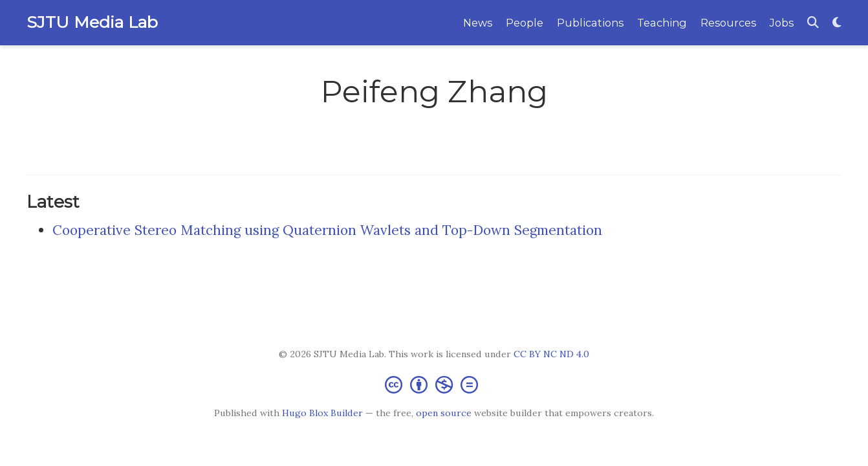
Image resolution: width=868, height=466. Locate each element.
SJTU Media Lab (92, 22)
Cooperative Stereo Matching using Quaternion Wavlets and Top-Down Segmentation (327, 230)
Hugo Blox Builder (322, 413)
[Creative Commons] (434, 384)
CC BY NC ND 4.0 (551, 354)
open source (444, 413)
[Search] (813, 23)
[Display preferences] (837, 23)
